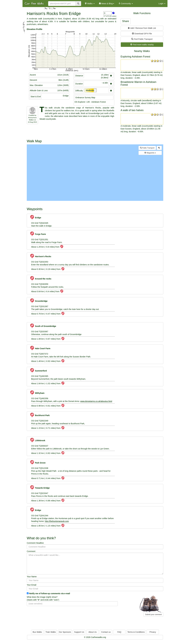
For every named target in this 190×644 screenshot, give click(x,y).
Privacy (153, 632)
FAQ (119, 632)
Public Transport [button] (147, 148)
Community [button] (126, 4)
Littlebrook (37, 440)
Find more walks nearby (142, 45)
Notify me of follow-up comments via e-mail (50, 593)
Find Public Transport (142, 39)
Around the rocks (40, 279)
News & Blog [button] (106, 4)
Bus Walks (37, 632)
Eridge (35, 218)
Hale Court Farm (40, 348)
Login (162, 4)
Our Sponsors (65, 632)
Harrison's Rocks (40, 256)
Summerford (38, 371)
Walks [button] (90, 4)
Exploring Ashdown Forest (135, 57)
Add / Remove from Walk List (142, 28)
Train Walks (51, 632)
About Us (93, 632)
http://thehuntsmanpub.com (57, 521)
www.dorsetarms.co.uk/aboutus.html (96, 401)
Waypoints (150, 153)
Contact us (106, 632)
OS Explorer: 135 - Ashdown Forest (90, 102)
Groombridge (39, 301)
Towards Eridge (40, 488)
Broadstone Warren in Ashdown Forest (138, 83)
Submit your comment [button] (153, 615)
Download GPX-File (142, 34)
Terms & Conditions (136, 632)
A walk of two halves (132, 110)
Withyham (37, 393)
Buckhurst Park (40, 415)
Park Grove (38, 463)
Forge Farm (38, 234)
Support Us (79, 632)
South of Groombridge (43, 326)
